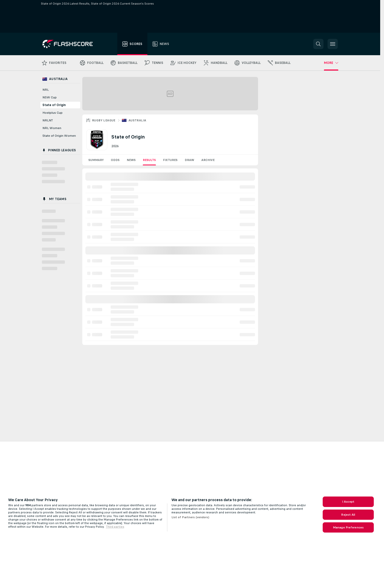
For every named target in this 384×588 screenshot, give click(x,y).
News (131, 160)
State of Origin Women (59, 136)
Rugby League (104, 120)
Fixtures (170, 160)
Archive (208, 160)
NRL (46, 90)
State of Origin (54, 105)
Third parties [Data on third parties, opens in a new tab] (115, 527)
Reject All (348, 515)
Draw (189, 160)
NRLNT (48, 120)
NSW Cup (50, 97)
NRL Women (52, 128)
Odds (115, 160)
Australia (137, 120)
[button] (318, 44)
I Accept (348, 502)
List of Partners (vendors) (190, 517)
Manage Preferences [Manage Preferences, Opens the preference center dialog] (348, 527)
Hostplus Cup (53, 113)
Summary (96, 160)
